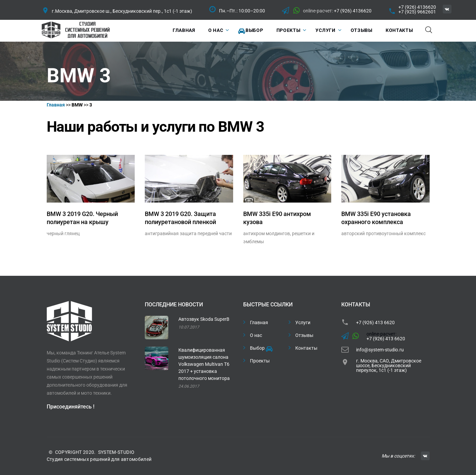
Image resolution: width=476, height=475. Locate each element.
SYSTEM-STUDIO (116, 452)
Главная (184, 30)
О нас (216, 30)
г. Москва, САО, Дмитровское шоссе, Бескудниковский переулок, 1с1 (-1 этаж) (389, 365)
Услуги (325, 30)
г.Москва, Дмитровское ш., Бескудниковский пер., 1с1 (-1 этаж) (122, 11)
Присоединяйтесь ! (71, 407)
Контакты (399, 30)
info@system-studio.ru (380, 350)
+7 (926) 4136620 (353, 11)
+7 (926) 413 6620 (375, 322)
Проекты (289, 30)
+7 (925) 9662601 (417, 12)
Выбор (251, 31)
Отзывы (362, 30)
